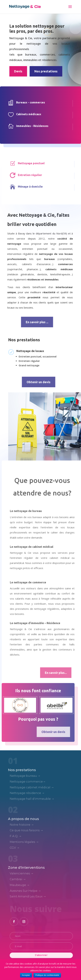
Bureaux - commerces (28, 102)
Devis (18, 71)
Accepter (26, 975)
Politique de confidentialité (47, 975)
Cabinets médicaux (26, 114)
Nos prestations (46, 71)
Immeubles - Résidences (30, 126)
